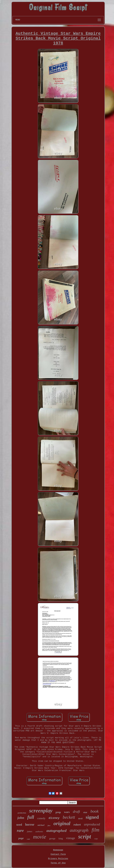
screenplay (41, 811)
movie (40, 837)
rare (20, 831)
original (62, 823)
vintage (71, 838)
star (85, 812)
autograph (79, 830)
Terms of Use (58, 863)
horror (30, 824)
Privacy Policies (58, 859)
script (85, 837)
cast (28, 839)
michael (41, 825)
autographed (56, 831)
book (95, 811)
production (22, 813)
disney (54, 818)
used (19, 825)
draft (76, 812)
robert (77, 825)
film (95, 830)
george (52, 839)
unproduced (92, 824)
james (30, 831)
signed (92, 817)
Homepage (58, 850)
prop (58, 812)
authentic (39, 831)
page (21, 838)
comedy (41, 818)
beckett (69, 817)
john (21, 818)
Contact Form (58, 854)
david (80, 819)
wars (67, 812)
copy (96, 839)
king (61, 838)
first (49, 826)
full (31, 817)
